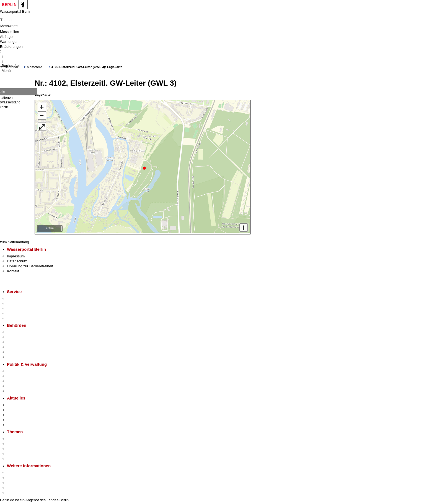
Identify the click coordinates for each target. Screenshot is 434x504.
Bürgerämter (17, 346)
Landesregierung (20, 369)
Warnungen (9, 42)
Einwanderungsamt (22, 356)
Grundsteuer (17, 457)
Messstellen (10, 32)
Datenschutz (17, 260)
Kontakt (13, 270)
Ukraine (13, 418)
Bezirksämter (17, 341)
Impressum (16, 255)
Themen (7, 20)
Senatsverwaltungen (23, 336)
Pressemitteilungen (22, 404)
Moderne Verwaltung (23, 447)
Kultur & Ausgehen (22, 471)
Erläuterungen (11, 47)
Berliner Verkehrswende (26, 442)
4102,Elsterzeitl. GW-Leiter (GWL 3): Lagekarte (87, 67)
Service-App (17, 297)
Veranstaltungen (20, 413)
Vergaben (15, 390)
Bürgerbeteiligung (21, 380)
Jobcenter (15, 351)
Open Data (16, 385)
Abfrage (6, 37)
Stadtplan (15, 491)
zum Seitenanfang (15, 241)
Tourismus (15, 476)
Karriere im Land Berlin (25, 375)
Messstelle (34, 67)
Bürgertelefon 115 (21, 307)
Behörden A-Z (18, 331)
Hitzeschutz (16, 423)
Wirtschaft (15, 481)
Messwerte (9, 26)
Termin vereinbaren (22, 302)
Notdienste (15, 312)
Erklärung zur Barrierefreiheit (30, 265)
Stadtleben (15, 486)
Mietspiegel (16, 452)
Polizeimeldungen (21, 408)
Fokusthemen (18, 437)
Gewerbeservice (20, 317)
